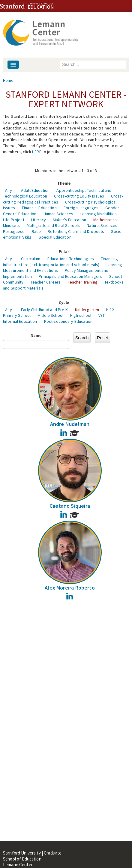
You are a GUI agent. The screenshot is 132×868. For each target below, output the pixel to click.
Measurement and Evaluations (30, 270)
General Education (20, 214)
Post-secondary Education (68, 321)
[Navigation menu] (13, 65)
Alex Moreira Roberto (70, 588)
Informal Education (20, 321)
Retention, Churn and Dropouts (76, 231)
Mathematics (105, 220)
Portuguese (14, 231)
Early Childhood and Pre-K (45, 310)
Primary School (17, 315)
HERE (37, 152)
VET (102, 315)
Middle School (50, 315)
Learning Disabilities (99, 214)
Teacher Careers (45, 282)
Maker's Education (69, 220)
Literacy (39, 220)
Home (8, 80)
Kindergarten (87, 310)
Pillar (64, 251)
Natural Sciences (102, 225)
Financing (109, 259)
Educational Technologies (71, 259)
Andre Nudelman (70, 424)
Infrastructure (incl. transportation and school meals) (51, 265)
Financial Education (39, 208)
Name (36, 335)
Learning (114, 265)
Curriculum (31, 259)
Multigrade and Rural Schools (53, 225)
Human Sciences (58, 214)
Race (36, 231)
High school (81, 315)
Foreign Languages (81, 208)
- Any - (9, 190)
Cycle (64, 302)
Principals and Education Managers (70, 276)
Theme (64, 183)
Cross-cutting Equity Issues (79, 196)
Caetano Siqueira (70, 506)
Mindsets (11, 225)
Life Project (14, 220)
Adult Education (35, 190)
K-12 (110, 310)
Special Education (55, 237)
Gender (112, 208)
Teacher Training (83, 282)
